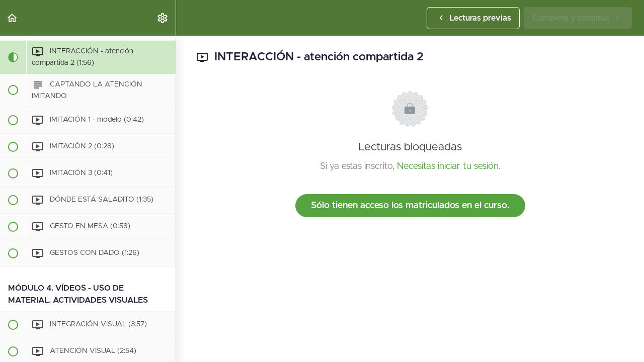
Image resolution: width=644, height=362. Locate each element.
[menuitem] (163, 18)
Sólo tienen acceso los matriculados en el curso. (410, 206)
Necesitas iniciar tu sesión (448, 166)
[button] (13, 18)
